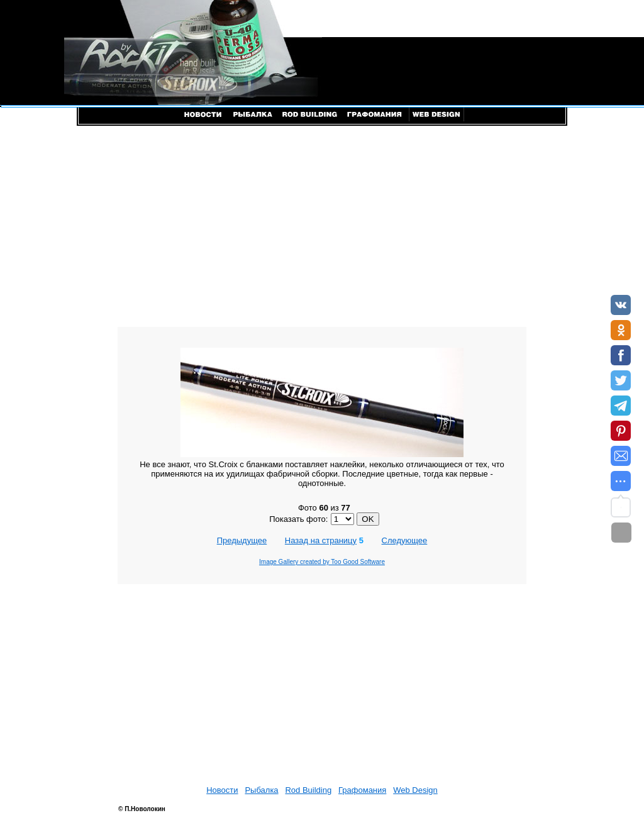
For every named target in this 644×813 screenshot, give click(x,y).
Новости (222, 790)
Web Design (415, 790)
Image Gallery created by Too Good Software (322, 562)
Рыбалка (261, 790)
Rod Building (308, 790)
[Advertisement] (322, 226)
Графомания (362, 790)
